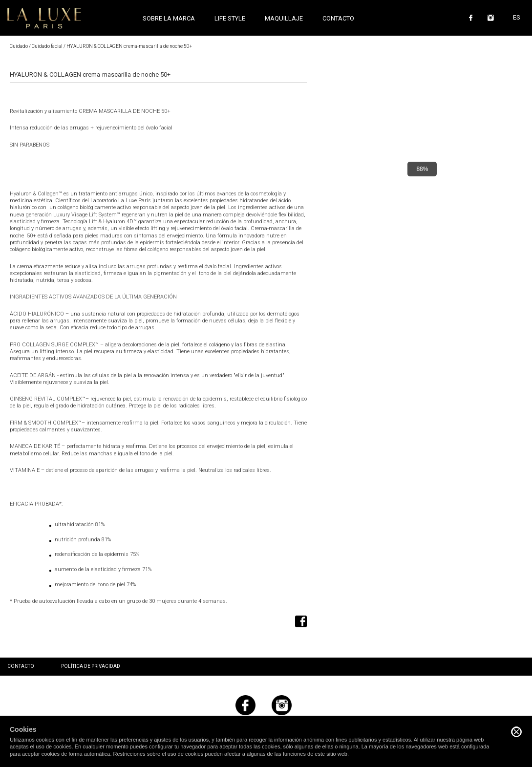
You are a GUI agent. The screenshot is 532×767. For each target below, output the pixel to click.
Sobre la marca (169, 18)
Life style (230, 18)
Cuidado (19, 46)
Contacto (338, 18)
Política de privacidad (91, 666)
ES (517, 17)
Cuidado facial (47, 46)
